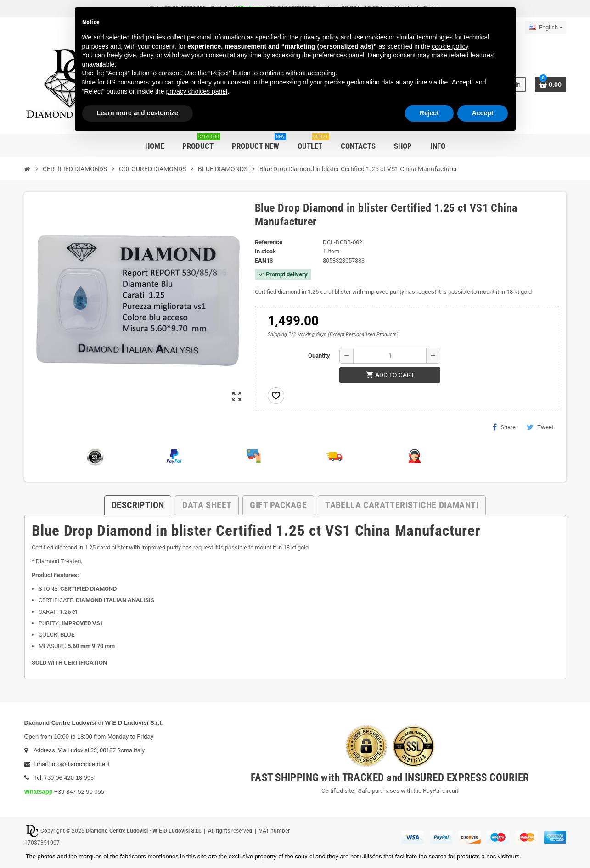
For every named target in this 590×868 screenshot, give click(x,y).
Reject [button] (429, 113)
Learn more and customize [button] (138, 113)
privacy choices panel (197, 91)
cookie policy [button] (450, 46)
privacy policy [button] (320, 37)
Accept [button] (483, 113)
